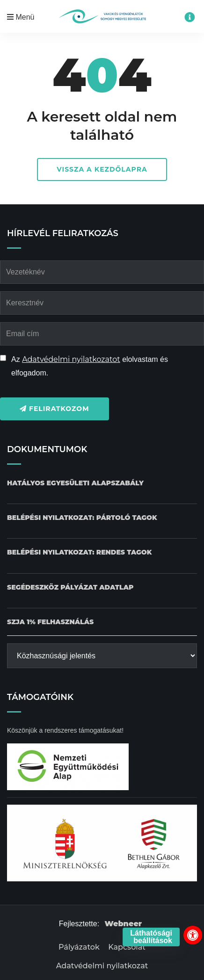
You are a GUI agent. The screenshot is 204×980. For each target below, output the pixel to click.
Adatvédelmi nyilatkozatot (71, 359)
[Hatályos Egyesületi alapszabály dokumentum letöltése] (75, 483)
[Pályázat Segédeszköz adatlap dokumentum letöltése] (70, 587)
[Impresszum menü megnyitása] (189, 17)
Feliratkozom (55, 409)
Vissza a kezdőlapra (102, 169)
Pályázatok (79, 947)
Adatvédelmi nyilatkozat (102, 966)
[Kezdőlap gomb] (102, 16)
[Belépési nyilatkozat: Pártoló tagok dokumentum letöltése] (82, 518)
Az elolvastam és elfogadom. (90, 366)
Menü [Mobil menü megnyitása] (21, 17)
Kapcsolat (127, 947)
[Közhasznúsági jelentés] (102, 656)
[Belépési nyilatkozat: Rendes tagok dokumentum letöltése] (79, 552)
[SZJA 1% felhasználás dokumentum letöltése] (50, 622)
